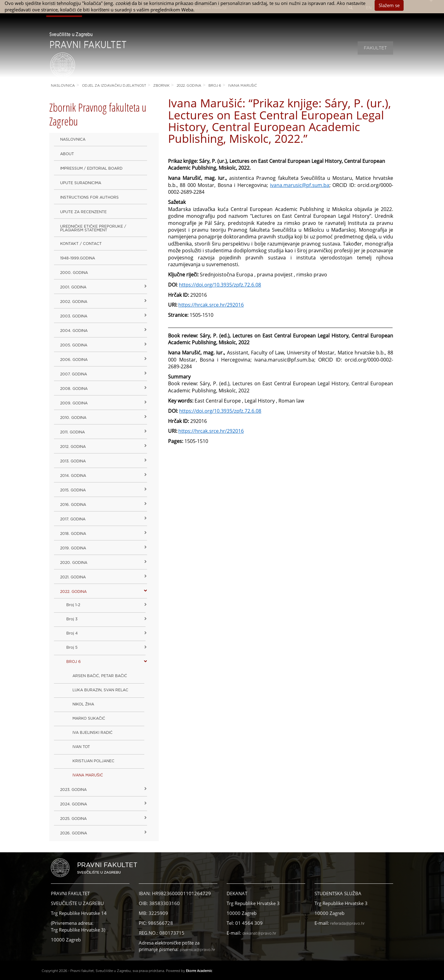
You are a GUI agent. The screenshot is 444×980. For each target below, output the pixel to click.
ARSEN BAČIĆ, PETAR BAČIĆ (100, 676)
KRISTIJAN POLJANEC (93, 761)
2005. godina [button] (74, 345)
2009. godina (74, 403)
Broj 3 (72, 619)
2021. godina (73, 577)
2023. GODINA (73, 790)
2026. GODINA (74, 833)
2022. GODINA (189, 86)
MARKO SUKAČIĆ (89, 718)
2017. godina (73, 519)
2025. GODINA (73, 819)
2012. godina (73, 447)
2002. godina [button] (74, 302)
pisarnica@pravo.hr (197, 950)
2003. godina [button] (74, 316)
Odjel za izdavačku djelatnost (114, 86)
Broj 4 (72, 633)
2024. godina (74, 804)
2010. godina (73, 418)
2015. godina (73, 490)
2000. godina (74, 273)
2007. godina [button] (74, 374)
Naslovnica (63, 86)
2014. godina (73, 476)
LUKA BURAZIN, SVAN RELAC (100, 690)
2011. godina (72, 432)
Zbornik (161, 86)
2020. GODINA (74, 563)
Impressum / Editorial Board (91, 168)
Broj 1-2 (73, 605)
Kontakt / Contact (81, 244)
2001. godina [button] (73, 287)
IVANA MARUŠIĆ (243, 86)
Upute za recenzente (83, 212)
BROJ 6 (215, 86)
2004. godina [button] (74, 331)
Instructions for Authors (89, 197)
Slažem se (389, 5)
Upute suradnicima (81, 183)
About (67, 154)
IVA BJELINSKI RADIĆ (92, 733)
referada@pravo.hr (347, 924)
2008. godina (74, 389)
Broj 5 (72, 647)
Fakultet (375, 48)
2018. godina (73, 534)
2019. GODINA (73, 548)
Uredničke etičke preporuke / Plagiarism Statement (93, 228)
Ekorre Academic (199, 971)
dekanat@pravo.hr (259, 933)
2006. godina (74, 360)
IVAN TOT (81, 747)
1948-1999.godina (78, 258)
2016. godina (73, 505)
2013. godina (73, 461)
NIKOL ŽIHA (83, 704)
